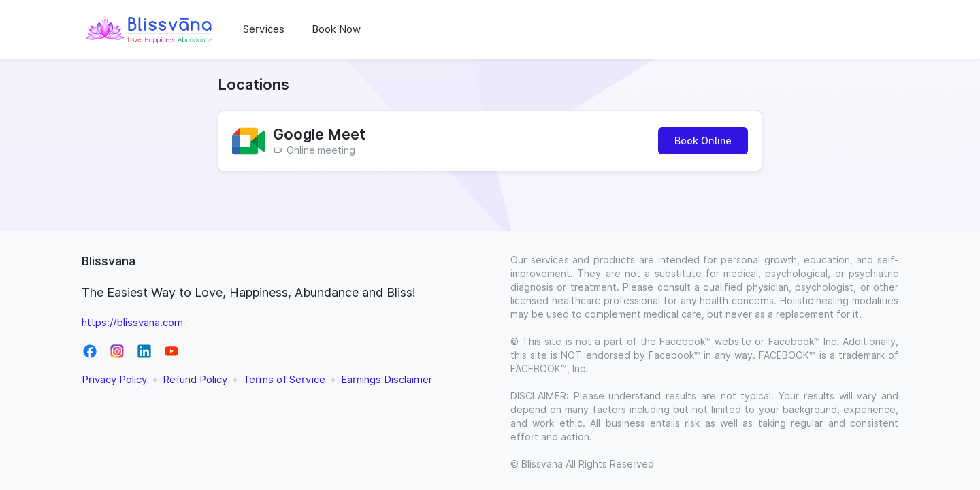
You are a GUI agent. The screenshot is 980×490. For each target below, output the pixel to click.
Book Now (336, 29)
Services (264, 29)
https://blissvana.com (132, 323)
